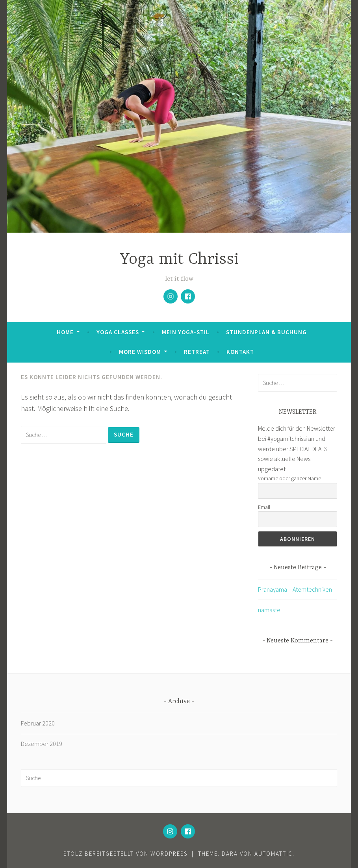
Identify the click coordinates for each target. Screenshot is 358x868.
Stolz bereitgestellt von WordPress (125, 854)
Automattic (274, 854)
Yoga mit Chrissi (179, 260)
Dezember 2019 (42, 744)
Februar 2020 (38, 723)
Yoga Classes (118, 332)
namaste (269, 610)
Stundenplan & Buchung (266, 332)
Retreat (197, 352)
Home (65, 332)
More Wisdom (140, 352)
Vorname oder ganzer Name (289, 478)
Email (264, 507)
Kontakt (240, 352)
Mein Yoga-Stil (186, 332)
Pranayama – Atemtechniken (295, 589)
